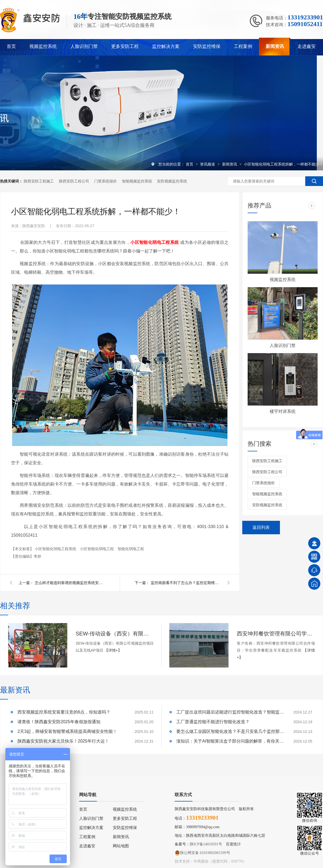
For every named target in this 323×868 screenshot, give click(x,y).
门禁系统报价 (106, 181)
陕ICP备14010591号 (206, 844)
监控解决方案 (166, 46)
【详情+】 (113, 650)
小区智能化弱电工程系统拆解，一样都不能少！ (283, 164)
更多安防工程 (125, 46)
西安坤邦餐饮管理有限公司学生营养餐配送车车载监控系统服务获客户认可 (276, 634)
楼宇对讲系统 (283, 411)
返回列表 (261, 527)
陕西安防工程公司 (74, 181)
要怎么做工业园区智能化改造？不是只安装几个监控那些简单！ (230, 731)
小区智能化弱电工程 (97, 549)
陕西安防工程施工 (39, 181)
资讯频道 (208, 164)
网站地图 (121, 846)
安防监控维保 (207, 46)
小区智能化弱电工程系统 (56, 549)
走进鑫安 (307, 46)
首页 (11, 46)
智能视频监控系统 (137, 181)
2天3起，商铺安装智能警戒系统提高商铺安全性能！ (67, 731)
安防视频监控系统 (172, 181)
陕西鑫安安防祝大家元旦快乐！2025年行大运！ (63, 741)
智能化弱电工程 (131, 549)
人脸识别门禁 (84, 46)
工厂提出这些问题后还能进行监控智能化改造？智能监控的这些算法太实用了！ (230, 712)
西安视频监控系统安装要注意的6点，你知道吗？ (64, 712)
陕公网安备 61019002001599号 (202, 853)
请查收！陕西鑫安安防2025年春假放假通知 (59, 722)
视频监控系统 (43, 46)
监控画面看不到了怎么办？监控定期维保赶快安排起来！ (186, 583)
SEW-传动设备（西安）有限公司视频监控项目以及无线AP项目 (115, 634)
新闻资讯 (275, 46)
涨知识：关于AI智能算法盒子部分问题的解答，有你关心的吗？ (230, 741)
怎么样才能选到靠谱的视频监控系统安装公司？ (70, 583)
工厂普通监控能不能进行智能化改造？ (213, 722)
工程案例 (243, 46)
